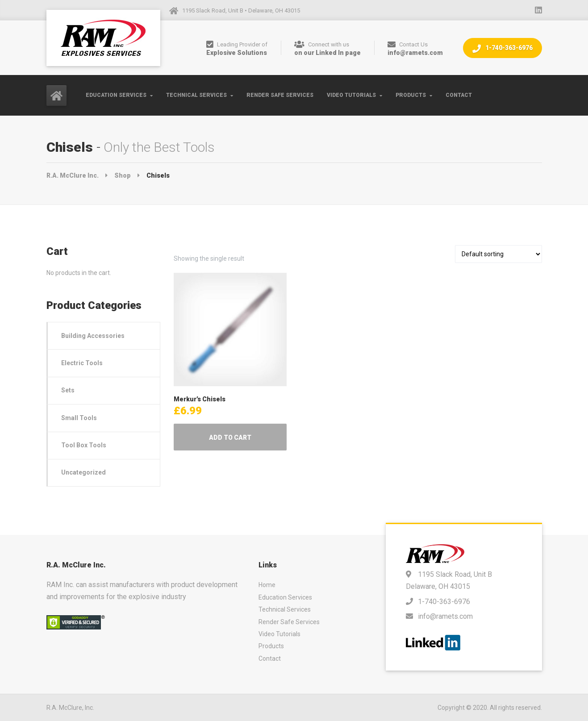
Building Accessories (93, 336)
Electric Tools (82, 363)
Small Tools (79, 418)
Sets (68, 390)
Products (411, 95)
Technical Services (196, 95)
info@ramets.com (445, 616)
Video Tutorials (351, 95)
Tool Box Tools (84, 445)
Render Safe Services (280, 95)
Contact (459, 95)
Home (267, 585)
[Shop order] (498, 254)
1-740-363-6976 (503, 48)
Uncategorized (83, 472)
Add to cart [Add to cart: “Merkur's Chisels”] (230, 438)
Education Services (116, 95)
